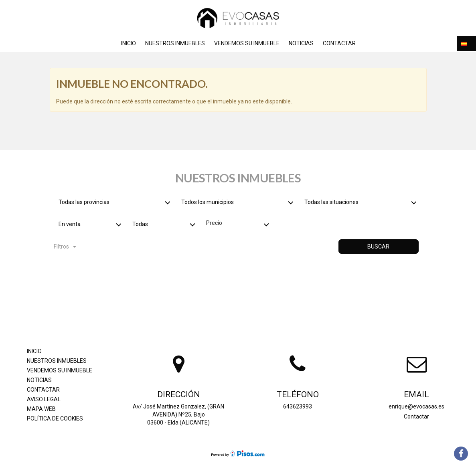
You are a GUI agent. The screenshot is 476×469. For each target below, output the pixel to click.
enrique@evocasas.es (416, 406)
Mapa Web (41, 409)
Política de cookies (55, 418)
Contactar (339, 43)
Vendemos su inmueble (247, 43)
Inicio (129, 43)
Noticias (301, 43)
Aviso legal (44, 399)
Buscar (378, 247)
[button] (466, 43)
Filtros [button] (65, 247)
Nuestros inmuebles (175, 43)
